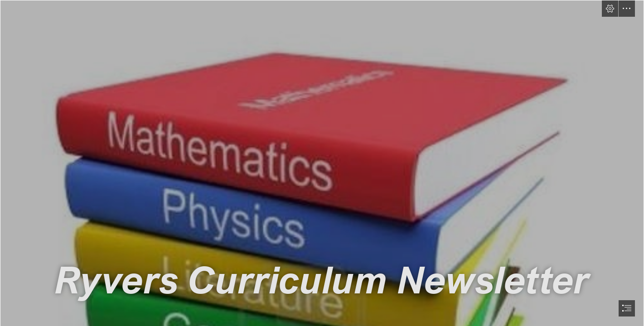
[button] (610, 9)
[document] (322, 163)
